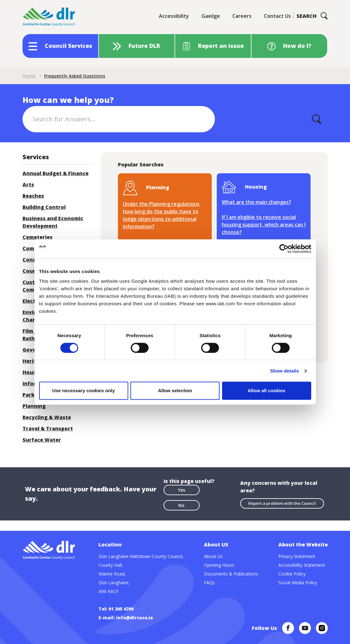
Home (29, 76)
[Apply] (317, 119)
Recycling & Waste (47, 417)
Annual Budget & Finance (56, 173)
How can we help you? (68, 100)
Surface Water (42, 440)
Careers (242, 16)
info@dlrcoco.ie (134, 618)
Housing (33, 372)
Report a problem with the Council (282, 503)
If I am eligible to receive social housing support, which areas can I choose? (264, 225)
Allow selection (175, 390)
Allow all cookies (267, 390)
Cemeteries (38, 237)
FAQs (209, 583)
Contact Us (277, 16)
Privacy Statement (297, 556)
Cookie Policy (292, 574)
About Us (213, 556)
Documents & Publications (231, 574)
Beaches (33, 196)
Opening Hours (219, 565)
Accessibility (174, 16)
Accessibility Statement (302, 565)
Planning (34, 406)
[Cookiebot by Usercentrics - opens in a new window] (284, 249)
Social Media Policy (298, 583)
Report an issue (221, 46)
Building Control (44, 207)
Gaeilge (211, 16)
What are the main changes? (256, 202)
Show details (284, 371)
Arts (28, 185)
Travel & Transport (48, 428)
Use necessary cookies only (84, 390)
